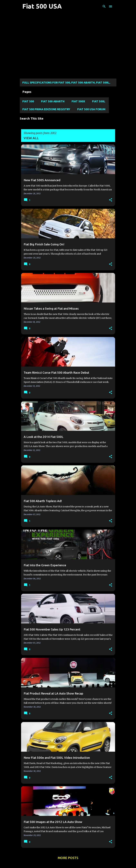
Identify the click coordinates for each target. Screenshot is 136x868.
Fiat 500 (28, 101)
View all (31, 138)
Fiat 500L (99, 101)
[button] (111, 200)
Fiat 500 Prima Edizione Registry (46, 109)
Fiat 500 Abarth (53, 101)
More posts (68, 858)
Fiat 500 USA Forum (91, 109)
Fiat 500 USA (42, 6)
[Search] (104, 6)
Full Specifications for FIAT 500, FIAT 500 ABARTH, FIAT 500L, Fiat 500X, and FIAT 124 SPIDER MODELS (66, 84)
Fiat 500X (78, 101)
